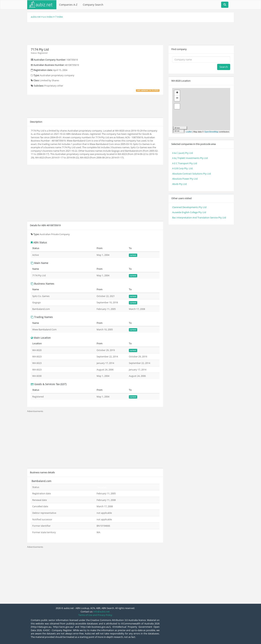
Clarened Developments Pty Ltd (189, 207)
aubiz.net (36, 17)
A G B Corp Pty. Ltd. (183, 168)
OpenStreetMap (211, 132)
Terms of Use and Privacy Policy (95, 615)
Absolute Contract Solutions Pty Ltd (191, 174)
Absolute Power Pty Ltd (185, 179)
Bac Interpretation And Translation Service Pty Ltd (199, 218)
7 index (59, 17)
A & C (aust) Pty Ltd (183, 153)
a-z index (48, 17)
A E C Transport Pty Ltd (185, 163)
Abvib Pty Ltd (179, 184)
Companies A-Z (68, 5)
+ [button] (177, 93)
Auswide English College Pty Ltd (189, 212)
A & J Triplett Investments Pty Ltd (190, 158)
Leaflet (189, 132)
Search (224, 67)
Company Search (93, 5)
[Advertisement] (130, 33)
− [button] (177, 98)
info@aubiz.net (101, 612)
